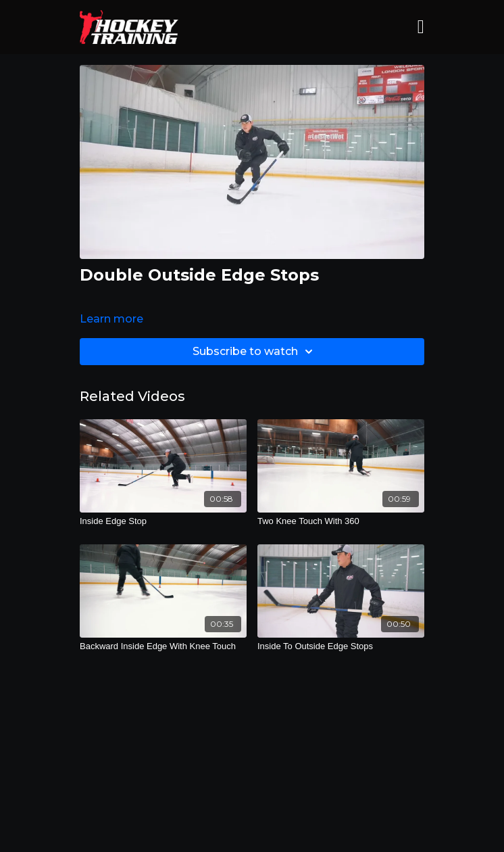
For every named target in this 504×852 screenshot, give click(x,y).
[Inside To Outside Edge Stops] (341, 646)
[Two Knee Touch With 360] (341, 521)
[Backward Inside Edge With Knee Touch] (163, 646)
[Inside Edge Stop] (163, 521)
